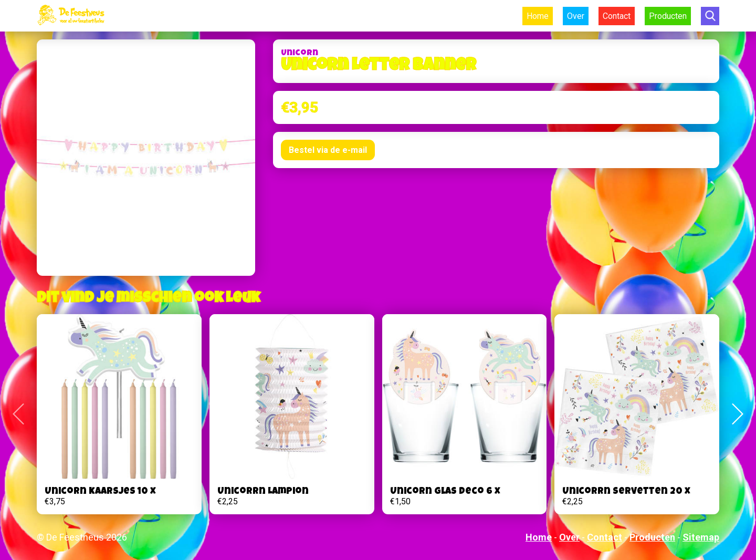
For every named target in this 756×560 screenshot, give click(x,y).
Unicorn (300, 54)
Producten (668, 16)
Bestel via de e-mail (328, 150)
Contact (617, 16)
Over (576, 16)
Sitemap (701, 537)
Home (538, 16)
